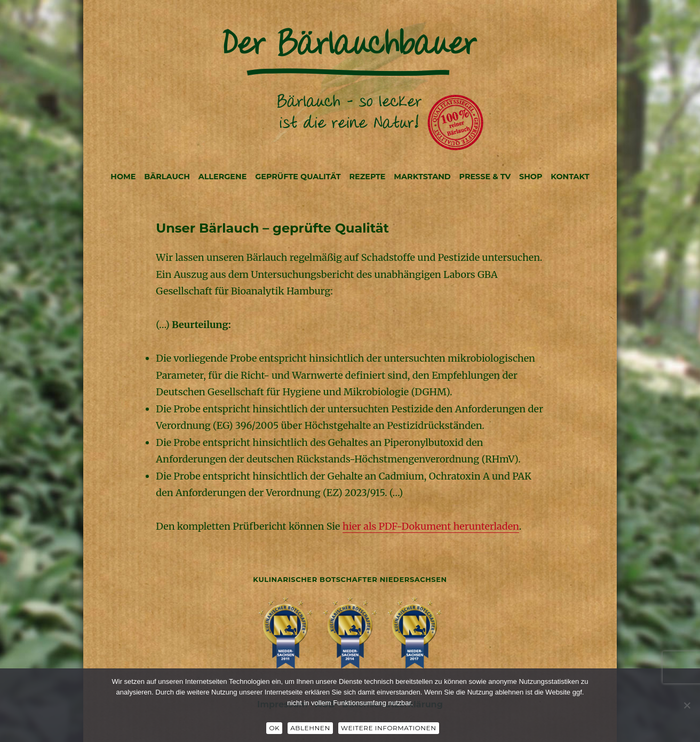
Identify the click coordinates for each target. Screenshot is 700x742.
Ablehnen (310, 728)
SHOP (531, 177)
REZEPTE (367, 177)
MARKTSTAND (422, 177)
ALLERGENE (223, 177)
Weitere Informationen (389, 728)
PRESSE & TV (485, 177)
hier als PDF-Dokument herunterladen (431, 526)
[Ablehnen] (687, 705)
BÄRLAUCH (167, 177)
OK (274, 728)
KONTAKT (570, 177)
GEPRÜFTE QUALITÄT (298, 177)
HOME (123, 177)
